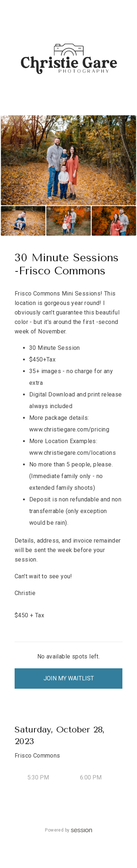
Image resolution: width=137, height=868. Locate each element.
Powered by (68, 830)
